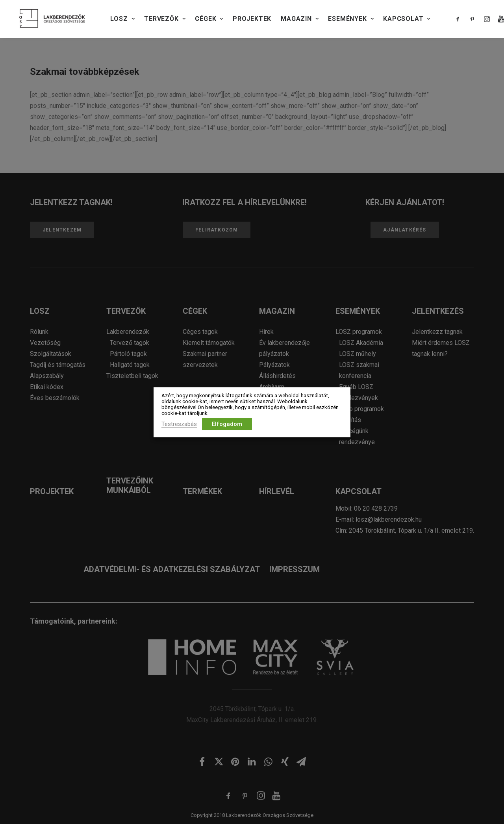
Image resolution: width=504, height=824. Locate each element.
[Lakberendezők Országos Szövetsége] (52, 19)
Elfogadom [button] (227, 424)
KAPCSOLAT (407, 19)
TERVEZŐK (165, 19)
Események (351, 19)
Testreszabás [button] (179, 424)
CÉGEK (209, 19)
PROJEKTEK (252, 19)
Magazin (300, 19)
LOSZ (122, 19)
